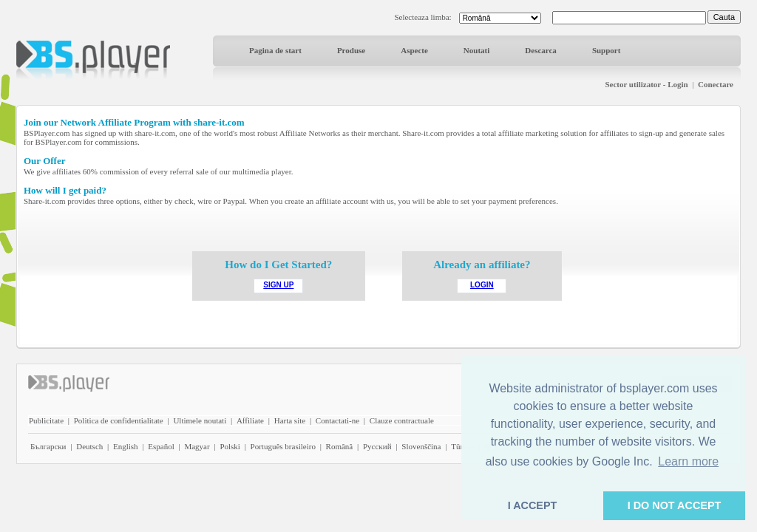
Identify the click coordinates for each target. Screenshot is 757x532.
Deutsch (89, 446)
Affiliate (250, 420)
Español (161, 446)
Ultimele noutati (200, 420)
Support (607, 50)
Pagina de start (275, 50)
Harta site (290, 420)
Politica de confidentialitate (119, 420)
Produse (351, 50)
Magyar (197, 446)
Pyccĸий (377, 446)
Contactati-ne (337, 420)
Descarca (541, 50)
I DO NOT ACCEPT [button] (675, 505)
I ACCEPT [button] (533, 505)
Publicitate (46, 420)
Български (48, 446)
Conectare (716, 84)
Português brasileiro (283, 446)
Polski (230, 446)
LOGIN (482, 285)
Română (340, 446)
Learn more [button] (688, 461)
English (126, 446)
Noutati (476, 50)
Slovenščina (421, 446)
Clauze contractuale (402, 420)
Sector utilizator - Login (646, 84)
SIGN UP (278, 285)
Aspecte (414, 50)
